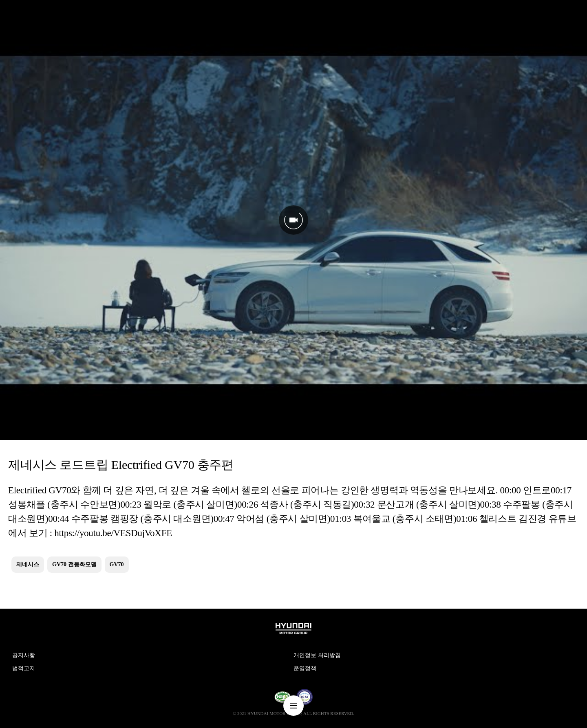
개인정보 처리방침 (317, 655)
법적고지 (24, 668)
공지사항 (24, 655)
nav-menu (293, 706)
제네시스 (28, 564)
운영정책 (305, 668)
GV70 (117, 564)
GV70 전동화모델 (74, 564)
